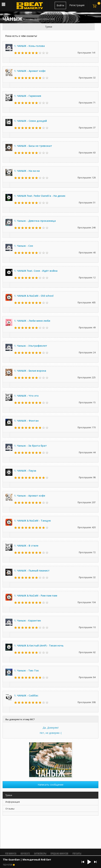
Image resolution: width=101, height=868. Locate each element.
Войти (60, 5)
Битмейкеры (40, 854)
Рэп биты (77, 854)
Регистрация (77, 5)
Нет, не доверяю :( (51, 733)
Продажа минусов (59, 854)
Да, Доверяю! (51, 728)
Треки (49, 27)
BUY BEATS (25, 854)
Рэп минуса (11, 854)
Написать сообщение (51, 785)
